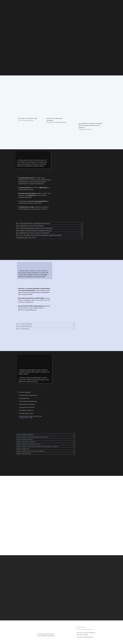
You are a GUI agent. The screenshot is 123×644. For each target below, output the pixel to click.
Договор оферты (81, 627)
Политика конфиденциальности (86, 629)
